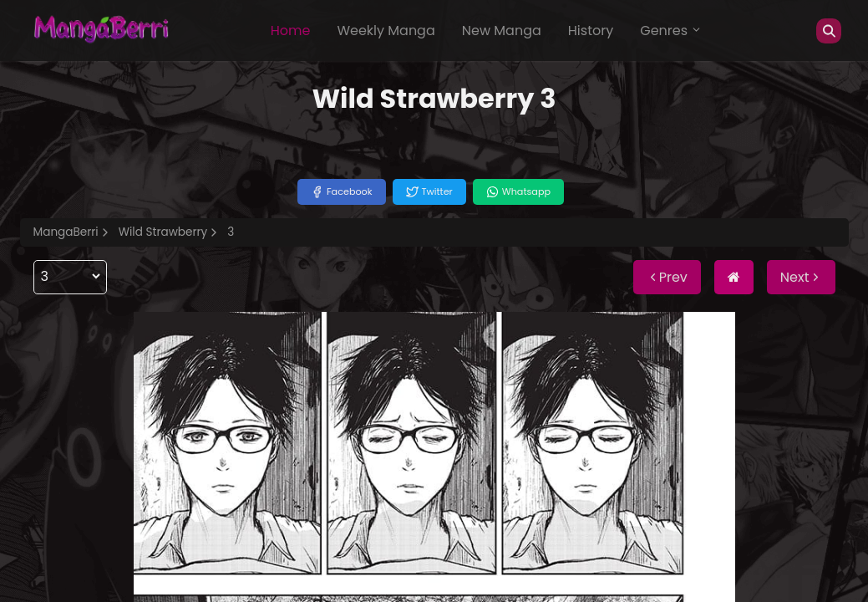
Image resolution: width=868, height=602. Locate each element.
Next (801, 277)
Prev (667, 277)
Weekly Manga (386, 31)
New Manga (502, 31)
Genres (671, 31)
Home (291, 31)
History (591, 31)
